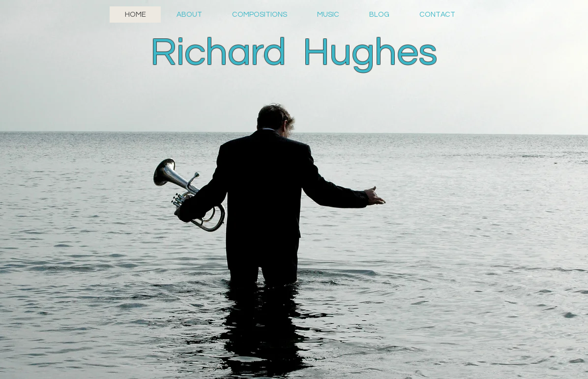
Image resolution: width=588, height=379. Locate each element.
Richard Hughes (294, 53)
